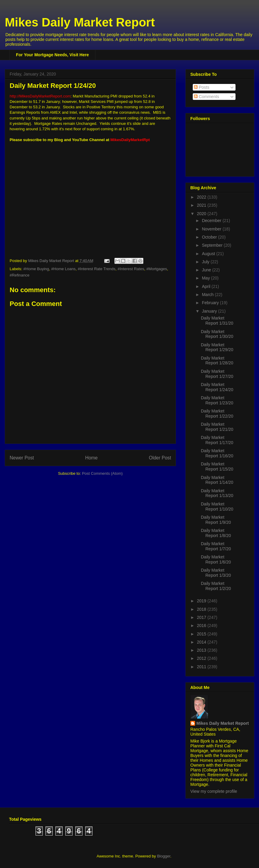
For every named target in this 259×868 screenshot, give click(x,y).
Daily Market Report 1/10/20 (217, 507)
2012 (202, 658)
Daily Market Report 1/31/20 (217, 321)
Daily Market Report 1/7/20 (216, 546)
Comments (207, 97)
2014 (202, 642)
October (210, 237)
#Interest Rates (131, 269)
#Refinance (20, 275)
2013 (202, 650)
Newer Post (22, 458)
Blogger (164, 856)
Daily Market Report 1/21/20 (217, 427)
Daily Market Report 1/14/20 (217, 480)
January (210, 311)
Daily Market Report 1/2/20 (216, 586)
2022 (202, 197)
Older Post (160, 458)
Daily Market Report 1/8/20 (216, 533)
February (211, 303)
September (213, 245)
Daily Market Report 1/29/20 (217, 347)
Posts (202, 87)
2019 (202, 601)
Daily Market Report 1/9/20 (216, 520)
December (212, 221)
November (212, 229)
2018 (202, 609)
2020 (202, 214)
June (207, 270)
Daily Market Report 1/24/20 (217, 387)
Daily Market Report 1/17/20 (217, 440)
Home (92, 458)
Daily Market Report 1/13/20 (217, 493)
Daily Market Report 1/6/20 (216, 559)
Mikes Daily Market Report (80, 22)
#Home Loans (63, 269)
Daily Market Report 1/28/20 (217, 361)
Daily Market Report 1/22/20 (217, 414)
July (206, 262)
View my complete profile (214, 791)
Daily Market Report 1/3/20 (216, 573)
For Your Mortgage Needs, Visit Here (52, 55)
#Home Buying (36, 269)
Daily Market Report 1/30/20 (217, 334)
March (208, 295)
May (206, 278)
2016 (202, 626)
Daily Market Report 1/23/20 (217, 400)
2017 (202, 617)
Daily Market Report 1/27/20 (217, 374)
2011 (202, 667)
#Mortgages (157, 269)
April (207, 286)
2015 (202, 634)
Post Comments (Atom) (102, 473)
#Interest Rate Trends (97, 269)
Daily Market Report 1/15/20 (217, 466)
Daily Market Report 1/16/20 (217, 453)
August (209, 254)
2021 (202, 205)
